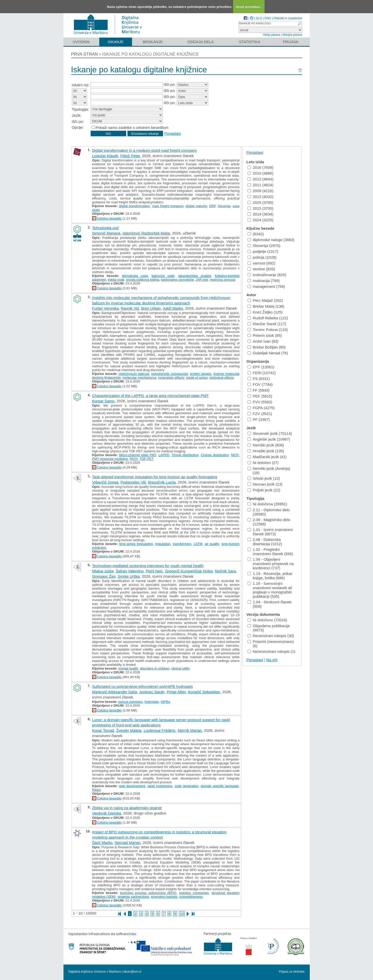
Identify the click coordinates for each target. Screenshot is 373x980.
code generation (186, 786)
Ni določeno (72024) (267, 620)
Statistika (250, 42)
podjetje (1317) (263, 251)
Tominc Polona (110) (268, 330)
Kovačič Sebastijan (204, 692)
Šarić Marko (102, 843)
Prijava (290, 42)
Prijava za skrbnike (292, 972)
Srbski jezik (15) (264, 478)
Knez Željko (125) (265, 312)
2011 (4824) (261, 185)
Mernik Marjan (190, 730)
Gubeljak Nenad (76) (268, 353)
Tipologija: (80, 109)
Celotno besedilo (109, 218)
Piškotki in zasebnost (288, 18)
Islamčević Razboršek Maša (146, 233)
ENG (268, 18)
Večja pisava (272, 35)
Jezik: (77, 115)
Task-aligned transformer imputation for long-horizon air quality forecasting (155, 477)
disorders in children (155, 668)
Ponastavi (173, 133)
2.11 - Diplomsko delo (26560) (269, 512)
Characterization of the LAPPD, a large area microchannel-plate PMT (150, 396)
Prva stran (85, 54)
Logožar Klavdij (105, 156)
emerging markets (164, 897)
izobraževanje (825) (267, 275)
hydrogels (152, 702)
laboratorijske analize (195, 276)
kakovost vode (163, 276)
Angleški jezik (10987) (269, 439)
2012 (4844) (261, 179)
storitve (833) (261, 269)
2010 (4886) (261, 173)
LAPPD (164, 455)
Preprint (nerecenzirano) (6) (271, 644)
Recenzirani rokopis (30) (271, 636)
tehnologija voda (135, 276)
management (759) (266, 286)
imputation (163, 544)
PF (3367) (259, 419)
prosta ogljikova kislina (143, 280)
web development (132, 786)
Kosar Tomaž (103, 730)
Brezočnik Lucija (162, 482)
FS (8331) (259, 379)
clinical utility (181, 668)
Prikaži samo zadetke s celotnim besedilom (132, 128)
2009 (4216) (261, 191)
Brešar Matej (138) (266, 306)
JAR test (202, 280)
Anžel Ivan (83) (263, 341)
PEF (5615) (260, 396)
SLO (259, 18)
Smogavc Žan (104, 576)
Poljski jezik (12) (264, 490)
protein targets (201, 374)
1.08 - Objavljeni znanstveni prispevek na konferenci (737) (271, 564)
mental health (128, 668)
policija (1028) (262, 257)
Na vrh (272, 660)
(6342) (256, 234)
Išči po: (78, 121)
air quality (212, 544)
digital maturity (196, 206)
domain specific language (220, 786)
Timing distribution (185, 455)
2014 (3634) (261, 214)
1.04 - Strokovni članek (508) (270, 604)
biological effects (222, 378)
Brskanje (153, 42)
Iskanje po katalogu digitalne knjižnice (151, 54)
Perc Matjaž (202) (265, 300)
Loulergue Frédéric (160, 730)
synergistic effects (171, 378)
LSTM (198, 544)
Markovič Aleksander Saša (115, 692)
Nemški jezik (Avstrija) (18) (269, 471)
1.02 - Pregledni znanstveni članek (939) (270, 552)
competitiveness (191, 897)
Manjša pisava (292, 35)
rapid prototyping (160, 786)
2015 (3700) (261, 208)
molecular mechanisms (139, 378)
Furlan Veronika (106, 308)
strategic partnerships (133, 897)
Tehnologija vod (105, 228)
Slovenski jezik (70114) (270, 433)
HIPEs (165, 702)
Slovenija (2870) (264, 246)
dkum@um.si (132, 972)
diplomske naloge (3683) (271, 240)
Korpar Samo (103, 401)
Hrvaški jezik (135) (266, 451)
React (96, 790)
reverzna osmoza (223, 280)
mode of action (197, 378)
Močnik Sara (225, 571)
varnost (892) (261, 263)
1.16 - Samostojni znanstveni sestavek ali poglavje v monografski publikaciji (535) (270, 590)
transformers (182, 544)
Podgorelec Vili (133, 482)
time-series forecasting (136, 544)
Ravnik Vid (130, 308)
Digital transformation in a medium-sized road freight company (145, 150)
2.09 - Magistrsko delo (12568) (269, 522)
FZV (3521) (260, 414)
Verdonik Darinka (107, 813)
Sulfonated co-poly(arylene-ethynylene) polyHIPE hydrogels (143, 686)
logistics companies (194, 893)
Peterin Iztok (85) (265, 335)
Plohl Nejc (154, 571)
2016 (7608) (261, 167)
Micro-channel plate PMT (138, 455)
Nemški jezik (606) (266, 445)
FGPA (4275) (261, 408)
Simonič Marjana (106, 233)
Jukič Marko (173, 308)
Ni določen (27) (263, 463)
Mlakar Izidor (103, 571)
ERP (212, 206)
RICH (134, 459)
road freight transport (168, 206)
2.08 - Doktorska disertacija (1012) (265, 542)
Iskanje (116, 42)
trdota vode (116, 280)
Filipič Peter (130, 156)
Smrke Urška (129, 576)
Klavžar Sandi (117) (267, 324)
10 (182, 914)
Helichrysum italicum (134, 374)
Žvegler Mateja (129, 730)
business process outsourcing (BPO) (148, 893)
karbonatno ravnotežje (177, 280)
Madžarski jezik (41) (267, 457)
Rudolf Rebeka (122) (268, 318)
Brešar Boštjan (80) (267, 347)
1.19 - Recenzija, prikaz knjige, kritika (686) (270, 576)
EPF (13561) (261, 367)
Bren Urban (151, 308)
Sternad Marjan (128, 843)
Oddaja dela (200, 42)
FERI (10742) (262, 373)
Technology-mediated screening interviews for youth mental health (148, 566)
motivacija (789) (264, 281)
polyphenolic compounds (170, 374)
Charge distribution (215, 455)
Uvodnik (81, 42)
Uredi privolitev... (249, 7)
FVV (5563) (260, 402)
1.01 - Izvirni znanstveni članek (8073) (270, 532)
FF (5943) (259, 390)
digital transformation (135, 206)
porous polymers (131, 702)
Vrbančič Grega (105, 482)
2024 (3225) (261, 220)
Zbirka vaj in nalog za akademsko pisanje (127, 808)
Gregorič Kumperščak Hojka (189, 571)
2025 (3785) (261, 202)
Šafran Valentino (130, 571)
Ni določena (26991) (267, 504)
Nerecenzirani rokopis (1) (272, 651)
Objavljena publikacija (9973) (269, 628)
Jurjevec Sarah (152, 692)
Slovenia (224, 206)
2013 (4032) (261, 197)
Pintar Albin (176, 692)
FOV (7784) (260, 384)
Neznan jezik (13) (265, 484)
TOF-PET (146, 459)
